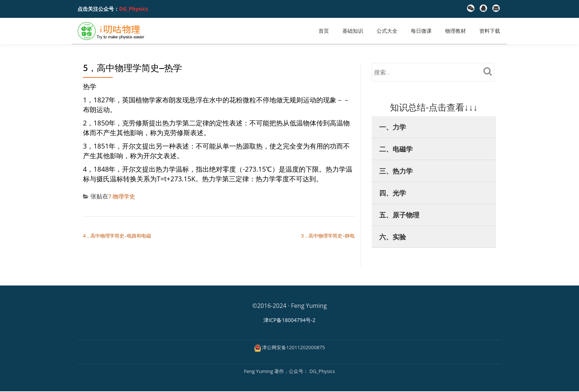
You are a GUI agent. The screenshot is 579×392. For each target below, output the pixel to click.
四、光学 (393, 193)
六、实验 (393, 237)
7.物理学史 (123, 196)
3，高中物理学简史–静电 (328, 236)
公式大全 (387, 31)
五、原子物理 (399, 215)
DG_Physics (134, 9)
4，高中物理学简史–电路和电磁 (117, 236)
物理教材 (455, 31)
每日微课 (421, 31)
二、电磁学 (396, 149)
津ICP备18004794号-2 (289, 320)
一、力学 (393, 127)
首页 (324, 31)
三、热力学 (396, 171)
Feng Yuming (259, 372)
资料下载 (490, 31)
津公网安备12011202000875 (293, 348)
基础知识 (353, 31)
